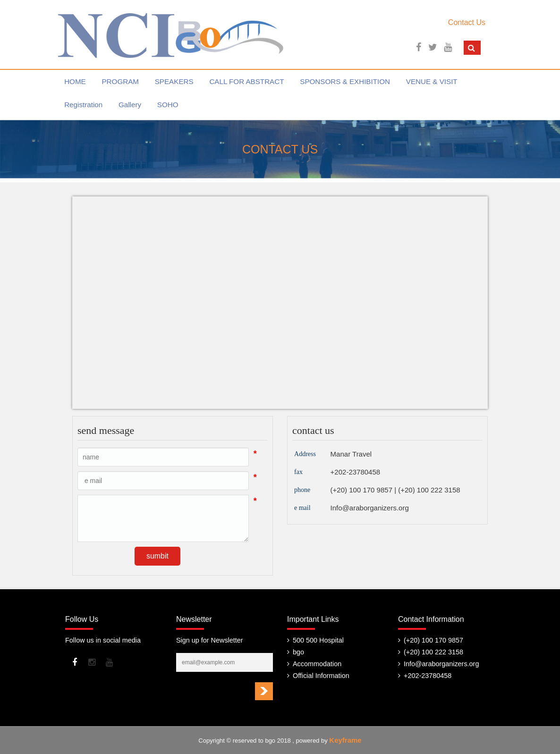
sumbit (157, 556)
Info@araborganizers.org (370, 508)
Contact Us (467, 22)
